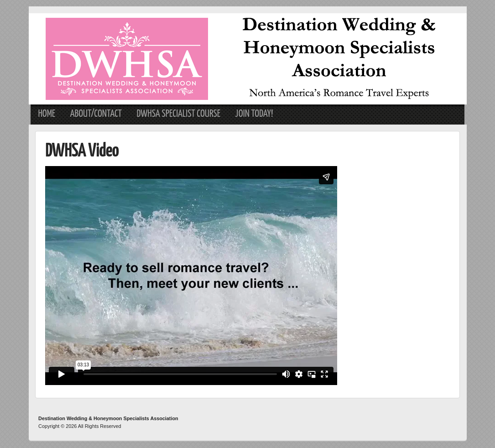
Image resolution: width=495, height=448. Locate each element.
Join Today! (254, 114)
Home (47, 114)
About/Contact (96, 114)
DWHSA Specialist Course (178, 114)
